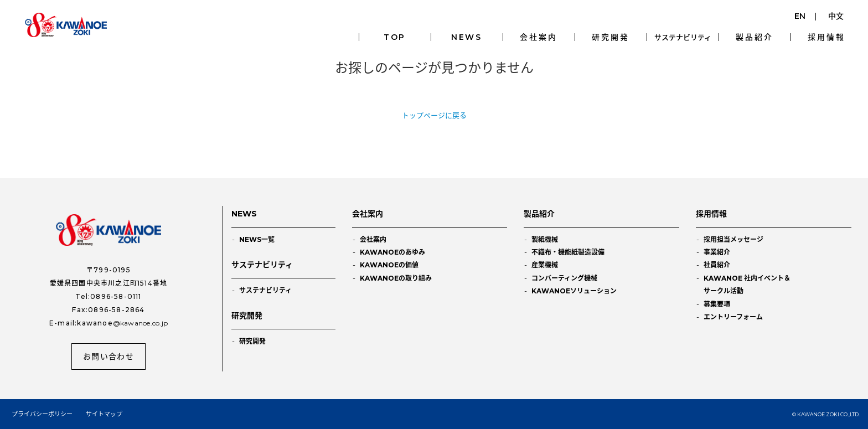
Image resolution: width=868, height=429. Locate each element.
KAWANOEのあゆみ (392, 252)
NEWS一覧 (257, 239)
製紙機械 (545, 239)
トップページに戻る (434, 115)
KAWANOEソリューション (574, 291)
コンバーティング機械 (564, 278)
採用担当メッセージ (733, 239)
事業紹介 (717, 252)
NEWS (467, 37)
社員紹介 (717, 265)
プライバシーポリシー (42, 414)
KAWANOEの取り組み (396, 278)
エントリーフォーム (733, 317)
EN (800, 16)
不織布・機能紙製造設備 (568, 252)
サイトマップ (104, 414)
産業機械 (545, 265)
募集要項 (717, 304)
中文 (836, 16)
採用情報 (826, 37)
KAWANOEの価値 (389, 265)
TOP (395, 37)
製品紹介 (754, 37)
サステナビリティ (683, 37)
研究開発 (610, 37)
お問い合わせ (108, 356)
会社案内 (538, 37)
